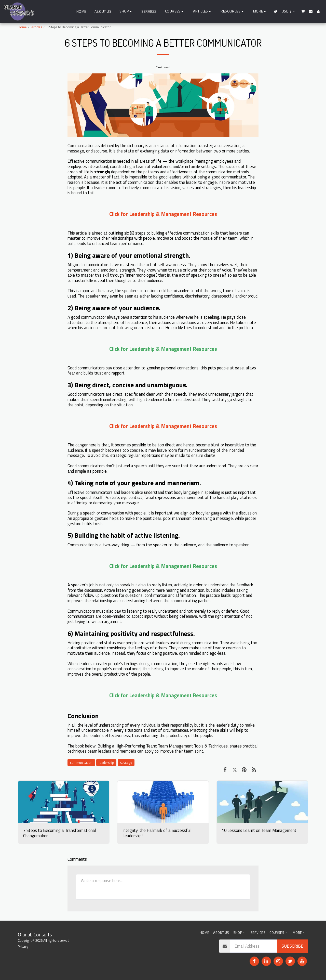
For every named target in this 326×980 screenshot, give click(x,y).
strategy (126, 763)
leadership (106, 763)
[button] (175, 11)
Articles (37, 27)
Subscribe (293, 946)
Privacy (23, 947)
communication (81, 763)
